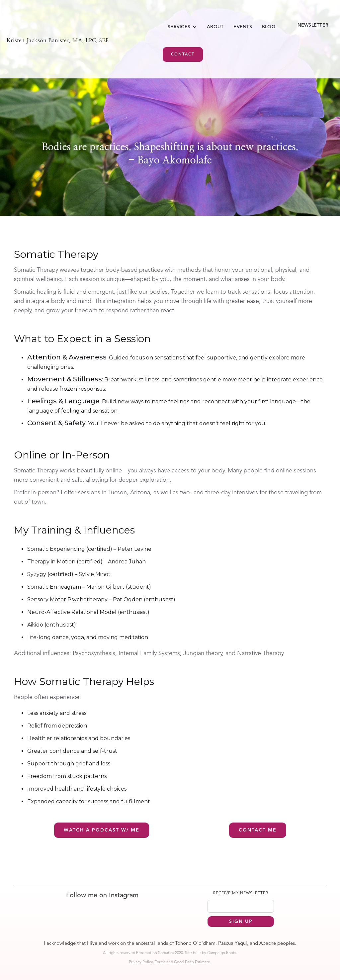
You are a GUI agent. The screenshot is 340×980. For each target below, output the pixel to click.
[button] (182, 27)
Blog (269, 27)
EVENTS (243, 27)
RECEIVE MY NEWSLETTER (241, 893)
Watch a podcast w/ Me (102, 830)
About (215, 27)
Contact (183, 54)
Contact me (258, 830)
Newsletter (313, 25)
